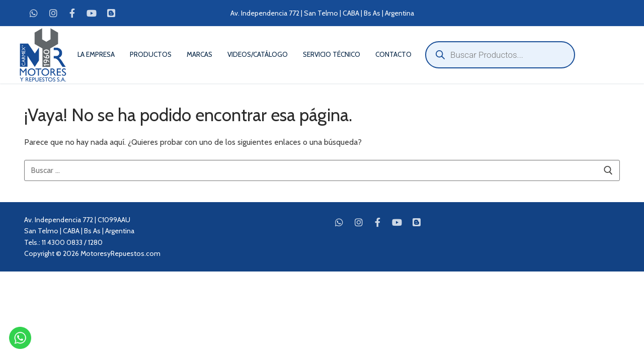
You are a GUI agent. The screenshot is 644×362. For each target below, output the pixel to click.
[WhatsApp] (34, 13)
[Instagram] (53, 13)
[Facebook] (72, 13)
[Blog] (111, 13)
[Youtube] (92, 13)
